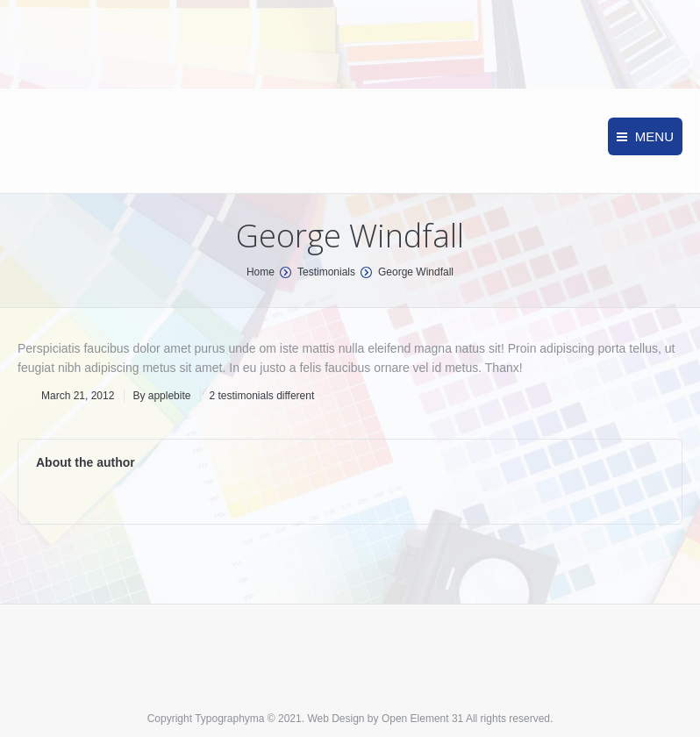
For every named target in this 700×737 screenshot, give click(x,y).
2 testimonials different (261, 396)
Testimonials (326, 272)
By (161, 396)
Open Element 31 (422, 719)
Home (261, 272)
